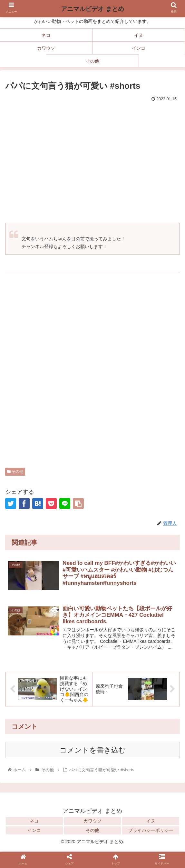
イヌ (151, 822)
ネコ (34, 822)
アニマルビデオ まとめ (92, 9)
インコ (34, 831)
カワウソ (92, 822)
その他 (15, 472)
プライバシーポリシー (151, 831)
